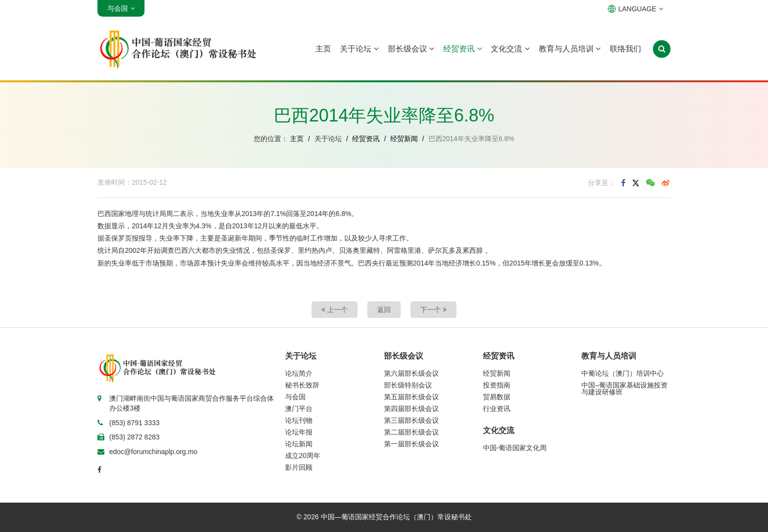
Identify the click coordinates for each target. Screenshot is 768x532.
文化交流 (510, 49)
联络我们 (625, 49)
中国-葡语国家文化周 (515, 448)
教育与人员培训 (570, 49)
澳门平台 (299, 409)
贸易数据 (497, 397)
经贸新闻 (404, 139)
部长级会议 (411, 49)
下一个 (433, 310)
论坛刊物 (299, 420)
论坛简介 (299, 373)
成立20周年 (303, 456)
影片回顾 (299, 467)
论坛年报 (299, 432)
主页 (323, 49)
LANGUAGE (636, 9)
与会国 (295, 397)
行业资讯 (497, 409)
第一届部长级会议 (411, 444)
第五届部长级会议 (411, 397)
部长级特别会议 (408, 385)
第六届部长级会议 (411, 373)
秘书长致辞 (302, 385)
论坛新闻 (299, 444)
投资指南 (497, 385)
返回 (384, 310)
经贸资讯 (462, 49)
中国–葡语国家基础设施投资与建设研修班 (624, 388)
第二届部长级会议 (411, 432)
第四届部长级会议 (411, 409)
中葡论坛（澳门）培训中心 (623, 373)
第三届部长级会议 (411, 420)
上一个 (335, 310)
